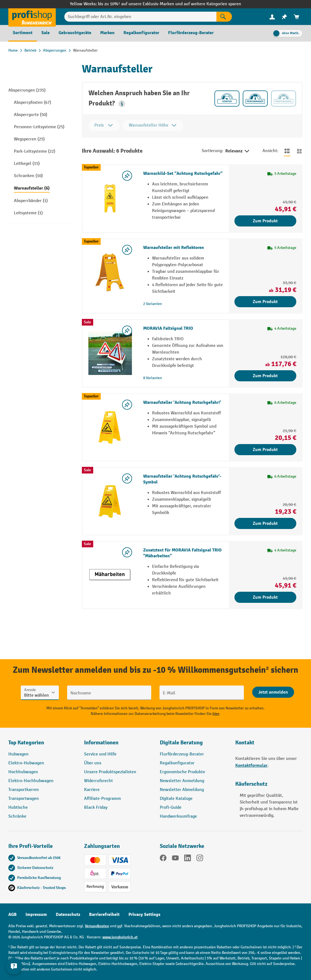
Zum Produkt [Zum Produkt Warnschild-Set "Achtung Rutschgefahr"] (265, 221)
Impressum (36, 915)
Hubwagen (18, 754)
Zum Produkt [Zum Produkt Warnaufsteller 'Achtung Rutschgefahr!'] (265, 450)
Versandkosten (97, 926)
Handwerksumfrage (178, 816)
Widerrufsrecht (98, 781)
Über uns (93, 763)
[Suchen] (224, 17)
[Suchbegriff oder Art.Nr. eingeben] (140, 17)
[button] (122, 104)
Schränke (17, 816)
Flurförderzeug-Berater (182, 754)
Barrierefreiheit (104, 915)
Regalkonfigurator (177, 763)
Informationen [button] (101, 743)
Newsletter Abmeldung (182, 790)
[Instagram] (200, 859)
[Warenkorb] (297, 17)
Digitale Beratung (181, 743)
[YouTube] (175, 859)
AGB (12, 915)
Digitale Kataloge (176, 799)
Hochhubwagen (23, 772)
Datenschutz (68, 915)
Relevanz (238, 151)
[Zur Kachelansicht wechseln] (299, 151)
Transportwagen (24, 799)
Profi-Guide (171, 808)
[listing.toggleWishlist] (127, 176)
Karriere (92, 790)
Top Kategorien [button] (26, 743)
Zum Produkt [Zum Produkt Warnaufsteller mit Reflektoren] (265, 302)
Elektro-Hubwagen (26, 763)
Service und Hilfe (100, 754)
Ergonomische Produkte (182, 772)
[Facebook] (163, 859)
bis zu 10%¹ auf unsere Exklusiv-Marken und (141, 4)
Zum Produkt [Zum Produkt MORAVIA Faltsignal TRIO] (265, 376)
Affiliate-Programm (103, 799)
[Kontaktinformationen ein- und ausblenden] (14, 966)
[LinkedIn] (188, 859)
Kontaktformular (251, 765)
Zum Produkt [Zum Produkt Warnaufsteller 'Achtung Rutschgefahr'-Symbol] (265, 523)
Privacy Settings (144, 915)
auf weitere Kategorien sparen (212, 4)
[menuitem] (272, 17)
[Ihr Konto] (272, 17)
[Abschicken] (273, 692)
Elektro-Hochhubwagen (31, 781)
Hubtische (18, 808)
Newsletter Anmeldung (182, 781)
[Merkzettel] (284, 17)
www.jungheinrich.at (120, 937)
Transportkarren (24, 790)
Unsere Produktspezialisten (110, 772)
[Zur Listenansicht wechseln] (287, 151)
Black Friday (96, 808)
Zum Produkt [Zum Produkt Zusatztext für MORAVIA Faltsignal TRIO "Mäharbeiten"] (265, 597)
